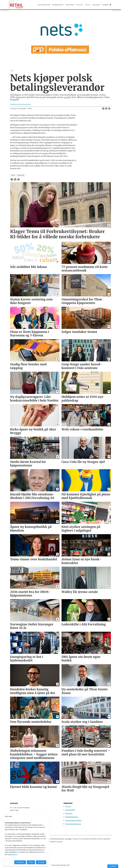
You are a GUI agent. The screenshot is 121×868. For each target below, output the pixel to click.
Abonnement (70, 5)
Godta (31, 862)
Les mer (59, 841)
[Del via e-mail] (109, 109)
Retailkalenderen (58, 5)
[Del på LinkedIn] (106, 109)
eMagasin (106, 5)
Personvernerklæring (73, 824)
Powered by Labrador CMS (60, 865)
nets (13, 175)
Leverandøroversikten (73, 820)
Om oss (88, 5)
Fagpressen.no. (12, 854)
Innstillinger (113, 866)
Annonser (80, 5)
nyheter (21, 175)
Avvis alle (41, 862)
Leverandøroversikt (44, 5)
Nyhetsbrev (96, 5)
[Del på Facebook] (103, 109)
